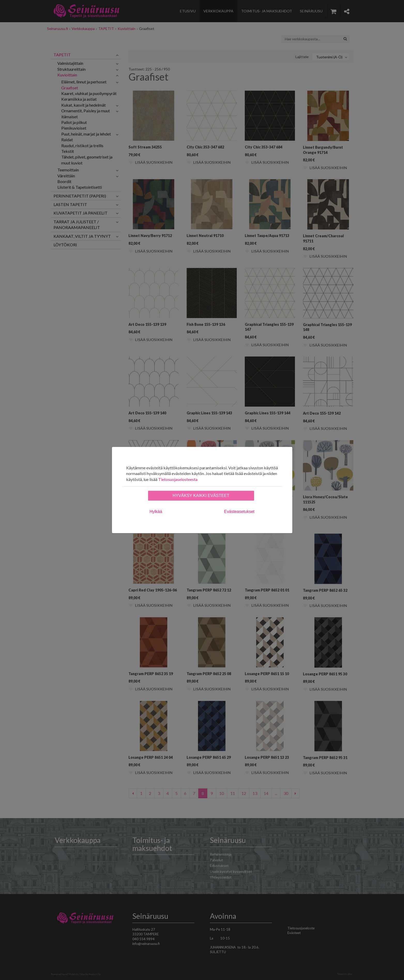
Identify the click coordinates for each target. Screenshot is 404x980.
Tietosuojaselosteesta (178, 479)
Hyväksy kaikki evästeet (201, 496)
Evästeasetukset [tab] (239, 512)
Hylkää (156, 512)
